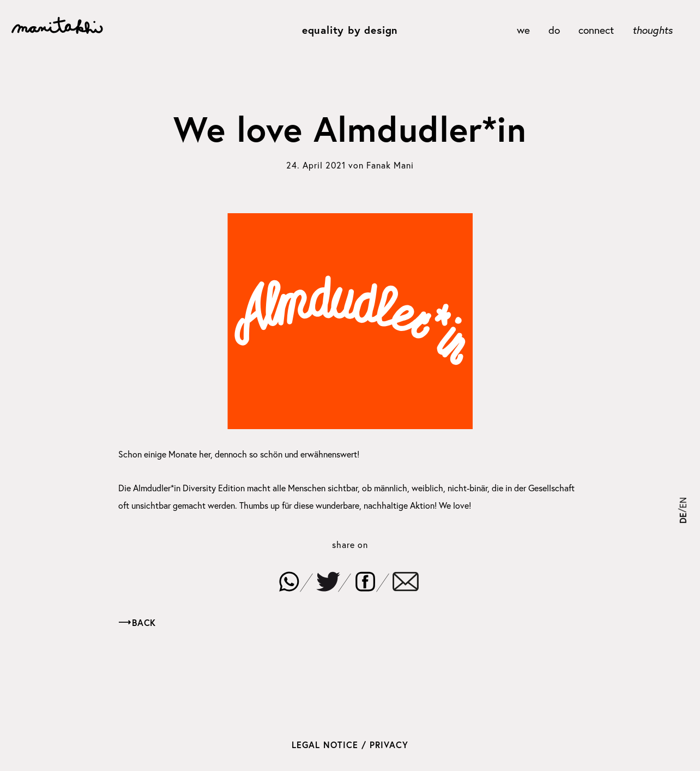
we (523, 30)
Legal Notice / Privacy (350, 745)
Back (144, 622)
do (554, 30)
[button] (289, 581)
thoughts (653, 30)
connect (596, 30)
